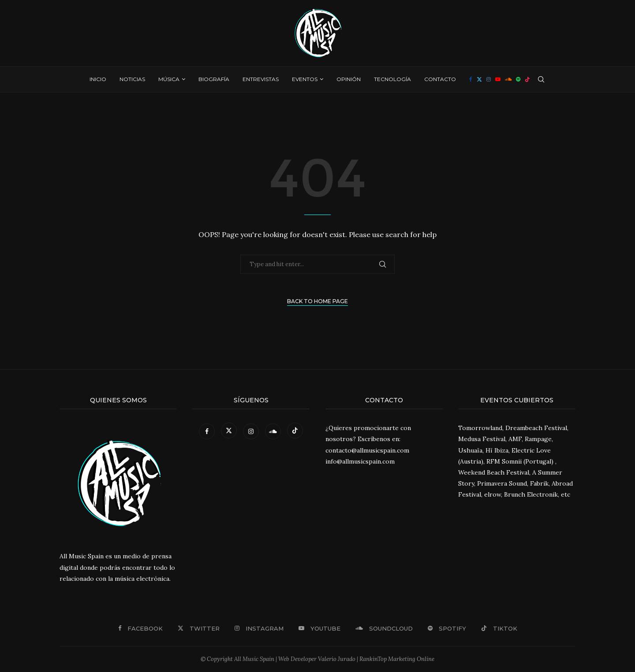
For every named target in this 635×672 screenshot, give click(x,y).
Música (169, 79)
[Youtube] (498, 79)
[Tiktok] (527, 79)
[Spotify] (518, 79)
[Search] (541, 79)
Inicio (98, 79)
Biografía (214, 79)
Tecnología (392, 79)
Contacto (440, 79)
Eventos (305, 79)
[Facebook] (471, 79)
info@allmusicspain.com (360, 461)
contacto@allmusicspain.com (367, 450)
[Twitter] (479, 79)
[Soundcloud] (508, 79)
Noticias (132, 79)
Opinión (349, 79)
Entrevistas (261, 79)
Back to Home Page (317, 301)
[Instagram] (489, 79)
